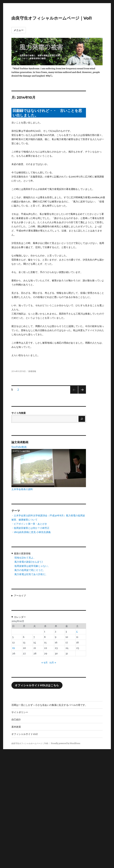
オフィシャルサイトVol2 (25, 734)
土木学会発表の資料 (22, 489)
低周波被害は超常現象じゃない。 (32, 566)
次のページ (81, 394)
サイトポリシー (20, 712)
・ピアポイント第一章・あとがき (29, 524)
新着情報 (32, 371)
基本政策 (16, 727)
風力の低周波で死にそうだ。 (30, 570)
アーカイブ (20, 596)
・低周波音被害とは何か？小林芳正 (30, 528)
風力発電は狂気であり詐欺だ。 (31, 574)
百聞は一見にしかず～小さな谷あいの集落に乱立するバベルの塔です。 (49, 705)
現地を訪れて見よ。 (25, 558)
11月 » (53, 662)
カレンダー (20, 617)
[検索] (82, 419)
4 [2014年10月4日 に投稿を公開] (77, 631)
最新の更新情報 (22, 553)
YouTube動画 (19, 447)
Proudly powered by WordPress (66, 743)
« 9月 (45, 662)
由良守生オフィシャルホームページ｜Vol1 (52, 18)
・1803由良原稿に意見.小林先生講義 (31, 532)
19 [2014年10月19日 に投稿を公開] (14, 648)
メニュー (19, 30)
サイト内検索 (19, 413)
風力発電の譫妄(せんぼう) (28, 562)
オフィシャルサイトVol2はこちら (37, 685)
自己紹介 (16, 720)
